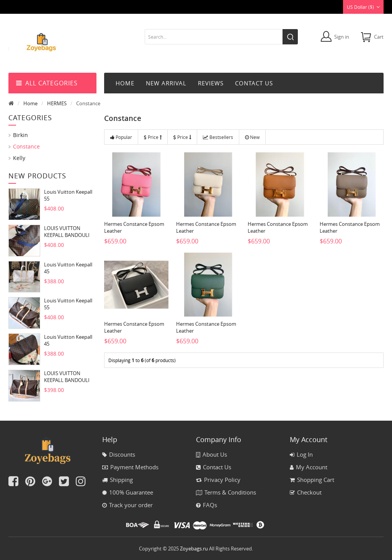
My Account (309, 467)
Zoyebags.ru (194, 549)
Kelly (19, 158)
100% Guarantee (128, 492)
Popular (121, 137)
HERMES (57, 103)
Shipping (118, 480)
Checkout (306, 492)
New (252, 137)
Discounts (119, 454)
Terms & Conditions (226, 492)
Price (153, 137)
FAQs (207, 505)
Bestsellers (218, 137)
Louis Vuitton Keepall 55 (68, 195)
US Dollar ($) (363, 7)
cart (379, 37)
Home (125, 83)
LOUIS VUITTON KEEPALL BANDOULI (67, 232)
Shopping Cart (312, 480)
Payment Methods (130, 467)
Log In (301, 454)
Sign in (342, 37)
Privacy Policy (218, 480)
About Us (212, 454)
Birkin (20, 135)
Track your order (127, 505)
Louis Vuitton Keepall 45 (68, 268)
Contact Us (214, 467)
